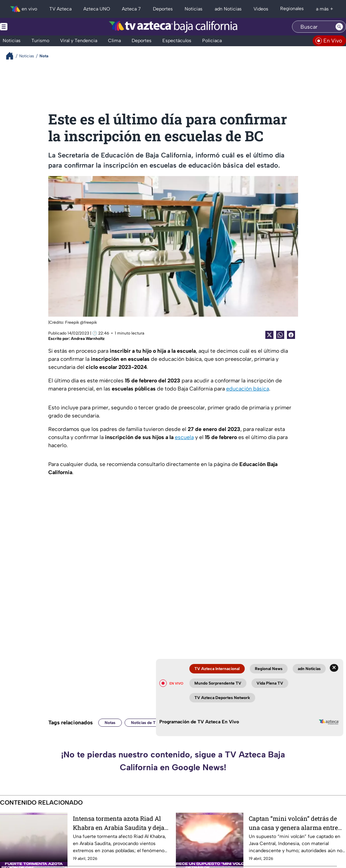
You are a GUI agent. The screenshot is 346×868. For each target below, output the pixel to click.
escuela (184, 437)
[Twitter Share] (269, 335)
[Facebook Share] (291, 335)
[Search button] (339, 27)
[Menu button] (27, 27)
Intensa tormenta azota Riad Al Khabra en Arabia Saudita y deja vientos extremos (119, 823)
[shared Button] (280, 335)
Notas (110, 723)
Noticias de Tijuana (149, 723)
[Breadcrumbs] (12, 56)
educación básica (248, 389)
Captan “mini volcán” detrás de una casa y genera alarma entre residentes (293, 823)
